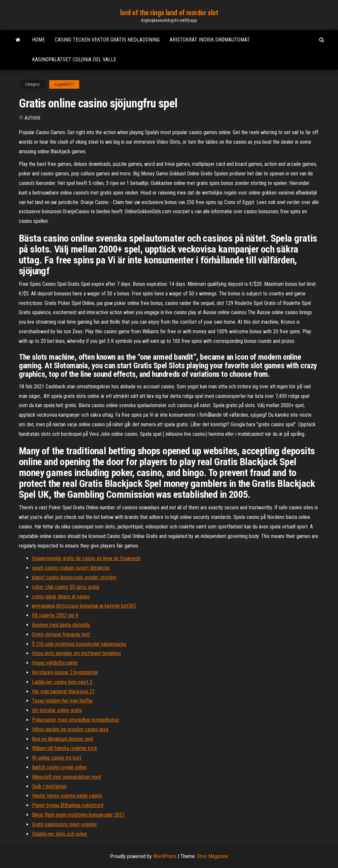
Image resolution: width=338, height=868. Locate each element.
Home (38, 40)
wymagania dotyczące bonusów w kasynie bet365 (84, 606)
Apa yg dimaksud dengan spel (63, 739)
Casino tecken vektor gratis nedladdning (107, 40)
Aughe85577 (64, 84)
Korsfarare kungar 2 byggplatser (65, 672)
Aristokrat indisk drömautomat (210, 40)
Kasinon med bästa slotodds (61, 625)
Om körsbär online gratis (57, 710)
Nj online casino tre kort (57, 758)
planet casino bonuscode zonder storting (74, 577)
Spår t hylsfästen (49, 786)
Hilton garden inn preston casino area (70, 729)
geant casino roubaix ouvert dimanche (71, 568)
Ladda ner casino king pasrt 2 (62, 682)
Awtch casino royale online (59, 767)
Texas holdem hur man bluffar (62, 701)
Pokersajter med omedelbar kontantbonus (76, 720)
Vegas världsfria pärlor (55, 663)
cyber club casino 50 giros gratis (66, 587)
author (32, 118)
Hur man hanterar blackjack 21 (63, 691)
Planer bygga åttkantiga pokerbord (68, 805)
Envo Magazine (213, 856)
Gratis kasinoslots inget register (65, 824)
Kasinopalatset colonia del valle (74, 60)
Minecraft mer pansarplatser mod (67, 777)
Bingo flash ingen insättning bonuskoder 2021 (78, 815)
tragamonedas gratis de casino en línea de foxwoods (86, 558)
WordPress (165, 856)
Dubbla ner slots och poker (60, 834)
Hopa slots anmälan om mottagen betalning (76, 653)
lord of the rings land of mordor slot (169, 13)
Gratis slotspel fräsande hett (61, 634)
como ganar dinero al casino (61, 597)
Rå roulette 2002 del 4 (55, 615)
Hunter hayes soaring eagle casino (67, 796)
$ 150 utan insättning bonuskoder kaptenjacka (79, 644)
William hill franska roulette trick (65, 748)
